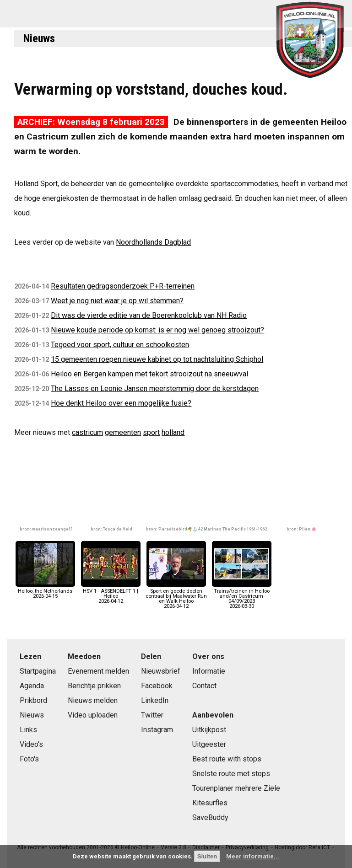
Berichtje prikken (94, 686)
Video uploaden (93, 715)
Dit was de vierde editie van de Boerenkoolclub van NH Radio (149, 315)
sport (151, 432)
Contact (204, 686)
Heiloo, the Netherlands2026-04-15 (45, 591)
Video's (31, 744)
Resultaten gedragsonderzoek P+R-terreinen (123, 286)
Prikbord (33, 700)
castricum (87, 432)
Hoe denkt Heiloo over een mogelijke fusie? (121, 403)
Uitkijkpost (209, 730)
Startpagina (38, 671)
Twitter (152, 715)
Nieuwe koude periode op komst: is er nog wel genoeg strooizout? (157, 330)
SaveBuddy (210, 817)
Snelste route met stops (231, 774)
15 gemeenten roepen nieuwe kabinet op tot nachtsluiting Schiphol (157, 359)
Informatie (209, 671)
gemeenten (123, 432)
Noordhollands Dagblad (153, 242)
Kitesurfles (210, 803)
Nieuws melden (93, 700)
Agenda (32, 686)
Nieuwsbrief (161, 671)
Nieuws (39, 38)
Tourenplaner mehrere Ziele (236, 788)
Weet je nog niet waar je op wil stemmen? (117, 301)
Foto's (29, 759)
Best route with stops (227, 759)
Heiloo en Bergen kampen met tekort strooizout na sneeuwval (149, 374)
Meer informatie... (253, 856)
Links (28, 730)
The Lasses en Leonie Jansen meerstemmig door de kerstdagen (155, 388)
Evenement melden (98, 671)
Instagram (157, 730)
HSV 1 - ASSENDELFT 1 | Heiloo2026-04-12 (111, 594)
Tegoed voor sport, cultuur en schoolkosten (120, 345)
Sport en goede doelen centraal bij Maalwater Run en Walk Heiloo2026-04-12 (176, 596)
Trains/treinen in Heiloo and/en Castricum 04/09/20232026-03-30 (242, 596)
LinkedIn (155, 700)
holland (173, 432)
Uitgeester (209, 744)
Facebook (157, 686)
